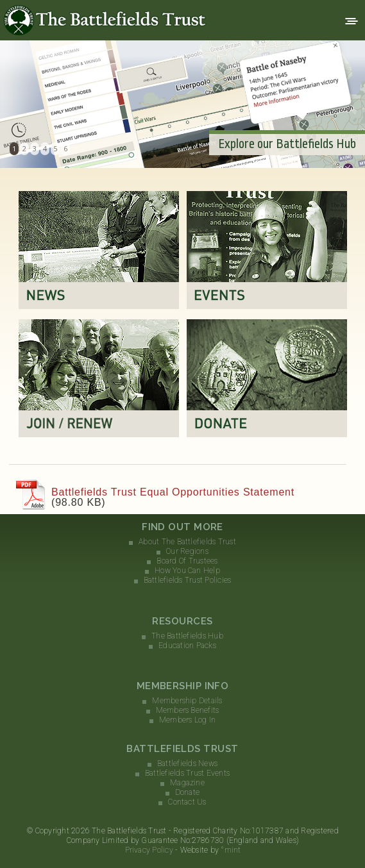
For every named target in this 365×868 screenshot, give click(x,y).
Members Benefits (188, 710)
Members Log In (187, 720)
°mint (231, 850)
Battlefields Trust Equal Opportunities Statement (173, 492)
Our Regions (187, 551)
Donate (187, 792)
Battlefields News (187, 764)
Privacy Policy (149, 850)
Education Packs (187, 646)
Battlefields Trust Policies (187, 580)
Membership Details (187, 701)
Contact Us (187, 802)
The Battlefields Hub (187, 636)
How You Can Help (187, 571)
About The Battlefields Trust (187, 542)
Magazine (187, 783)
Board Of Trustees (187, 561)
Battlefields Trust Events (187, 773)
